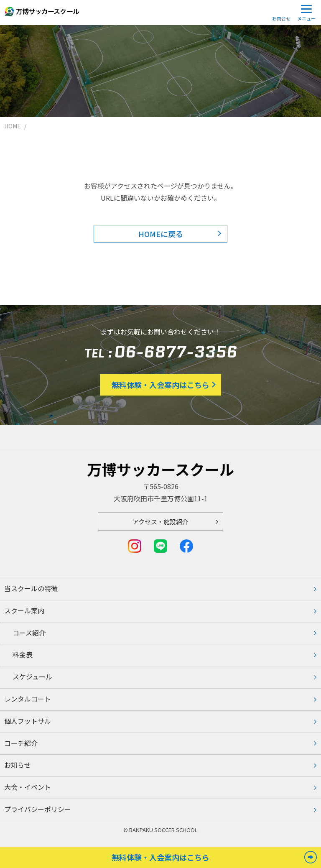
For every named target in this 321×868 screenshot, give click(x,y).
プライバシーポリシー (38, 809)
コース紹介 (29, 633)
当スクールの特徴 (31, 588)
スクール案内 (24, 610)
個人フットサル (28, 721)
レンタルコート (28, 699)
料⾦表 (23, 654)
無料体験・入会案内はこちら (160, 385)
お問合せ (281, 18)
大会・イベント (28, 787)
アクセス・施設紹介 (160, 522)
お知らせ (18, 765)
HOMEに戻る (161, 234)
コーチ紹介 (21, 743)
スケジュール (32, 677)
